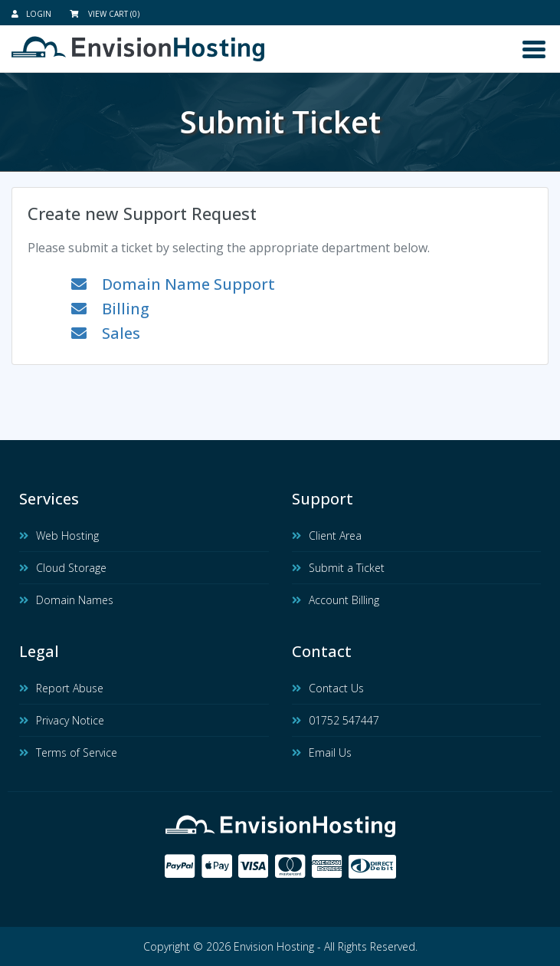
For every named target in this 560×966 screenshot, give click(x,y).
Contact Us (328, 688)
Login (31, 14)
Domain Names (66, 600)
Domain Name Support (173, 284)
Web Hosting (59, 536)
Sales (106, 333)
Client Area (327, 536)
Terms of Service (68, 752)
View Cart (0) (105, 14)
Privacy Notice (62, 720)
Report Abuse (61, 688)
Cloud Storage (63, 568)
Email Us (322, 752)
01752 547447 (336, 720)
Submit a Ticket (338, 568)
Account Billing (336, 600)
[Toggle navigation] (534, 49)
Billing (110, 309)
